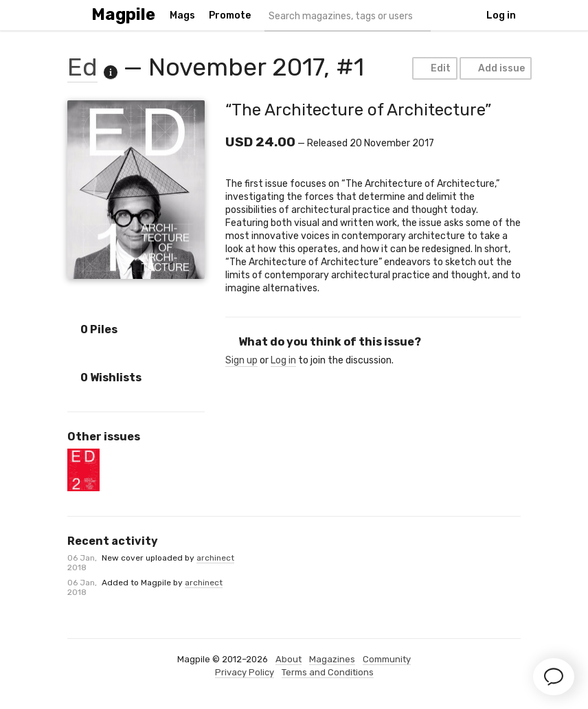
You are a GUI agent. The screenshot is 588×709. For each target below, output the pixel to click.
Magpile (123, 15)
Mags (182, 15)
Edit (434, 68)
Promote (230, 15)
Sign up (241, 360)
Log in (501, 15)
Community (387, 659)
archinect (215, 558)
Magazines (332, 659)
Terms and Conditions (328, 672)
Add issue (495, 68)
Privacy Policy (245, 672)
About (289, 659)
